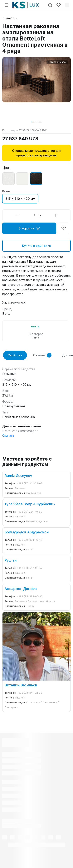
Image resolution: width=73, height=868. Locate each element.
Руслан (11, 560)
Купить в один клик (36, 246)
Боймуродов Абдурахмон (27, 532)
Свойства (15, 355)
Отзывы (42, 355)
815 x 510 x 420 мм (20, 199)
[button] (32, 122)
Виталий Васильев (21, 685)
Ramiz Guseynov (18, 476)
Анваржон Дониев (21, 589)
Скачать (8, 435)
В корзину (29, 228)
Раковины (11, 18)
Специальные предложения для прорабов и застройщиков (37, 153)
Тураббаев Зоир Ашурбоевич (30, 504)
